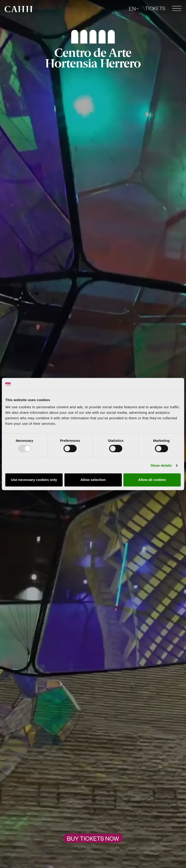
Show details (161, 465)
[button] (177, 8)
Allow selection (93, 480)
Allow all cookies (152, 480)
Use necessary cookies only (34, 480)
